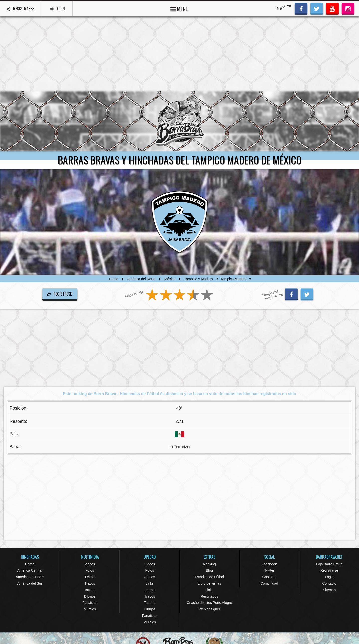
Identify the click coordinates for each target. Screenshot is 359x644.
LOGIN (58, 9)
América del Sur (30, 583)
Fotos (90, 570)
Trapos (90, 583)
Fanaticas (90, 603)
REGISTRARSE (21, 9)
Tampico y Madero (198, 279)
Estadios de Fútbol (209, 577)
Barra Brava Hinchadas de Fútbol (179, 121)
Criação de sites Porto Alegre (209, 603)
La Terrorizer (179, 447)
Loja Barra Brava (329, 564)
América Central (30, 570)
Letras (90, 577)
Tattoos (90, 590)
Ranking (209, 564)
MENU (179, 9)
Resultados (209, 596)
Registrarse (329, 570)
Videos (90, 564)
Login (329, 577)
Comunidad (269, 583)
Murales (90, 609)
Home (114, 279)
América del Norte (141, 279)
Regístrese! (60, 294)
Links (150, 583)
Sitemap (329, 590)
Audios (150, 577)
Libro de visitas (209, 583)
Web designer (209, 609)
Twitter (269, 570)
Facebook (269, 564)
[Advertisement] (179, 54)
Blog (209, 570)
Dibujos (90, 596)
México (170, 279)
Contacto (329, 583)
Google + (269, 577)
